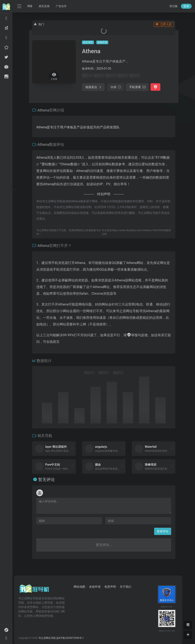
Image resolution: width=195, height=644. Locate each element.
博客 (30, 6)
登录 (186, 6)
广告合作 (61, 6)
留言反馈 (44, 6)
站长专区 (88, 42)
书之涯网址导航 (47, 638)
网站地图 (79, 587)
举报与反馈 (137, 335)
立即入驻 (164, 24)
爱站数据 (48, 164)
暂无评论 (46, 480)
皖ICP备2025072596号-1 (70, 638)
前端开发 (102, 42)
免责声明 (110, 587)
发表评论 (163, 531)
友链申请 (95, 587)
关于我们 (126, 587)
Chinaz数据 (69, 164)
